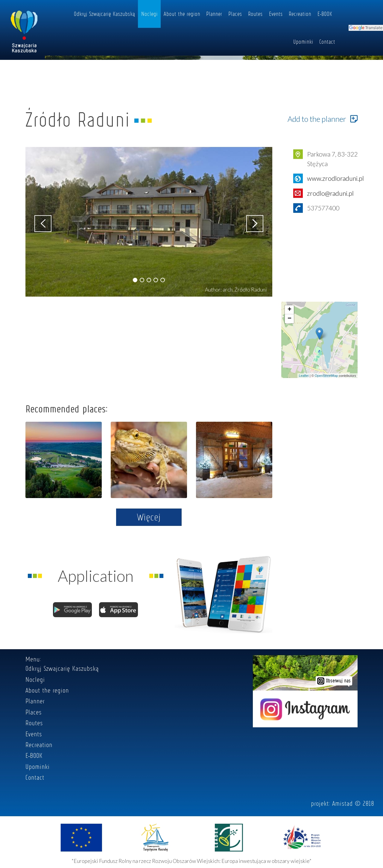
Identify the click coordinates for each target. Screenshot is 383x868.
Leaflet (304, 376)
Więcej (149, 517)
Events (276, 14)
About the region (182, 14)
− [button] (289, 319)
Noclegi (149, 14)
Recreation (300, 14)
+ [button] (289, 310)
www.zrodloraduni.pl (335, 178)
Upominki (303, 42)
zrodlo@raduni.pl (330, 193)
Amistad (342, 803)
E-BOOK (325, 14)
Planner (214, 14)
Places (235, 14)
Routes (255, 14)
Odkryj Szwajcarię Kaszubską (104, 14)
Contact (327, 42)
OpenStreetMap (326, 376)
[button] (135, 280)
